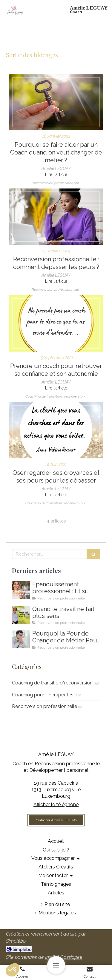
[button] (13, 970)
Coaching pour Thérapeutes (43, 695)
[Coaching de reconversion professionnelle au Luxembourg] (56, 217)
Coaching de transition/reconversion (52, 683)
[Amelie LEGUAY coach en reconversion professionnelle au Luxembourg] (21, 615)
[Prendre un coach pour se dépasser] (56, 323)
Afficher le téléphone (56, 804)
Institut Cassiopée (64, 957)
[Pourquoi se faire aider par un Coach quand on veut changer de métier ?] (56, 102)
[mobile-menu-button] (56, 965)
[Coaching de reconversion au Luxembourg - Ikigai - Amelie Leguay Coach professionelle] (21, 639)
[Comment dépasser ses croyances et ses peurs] (56, 430)
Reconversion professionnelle (45, 706)
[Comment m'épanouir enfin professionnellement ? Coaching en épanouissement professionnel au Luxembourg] (21, 590)
